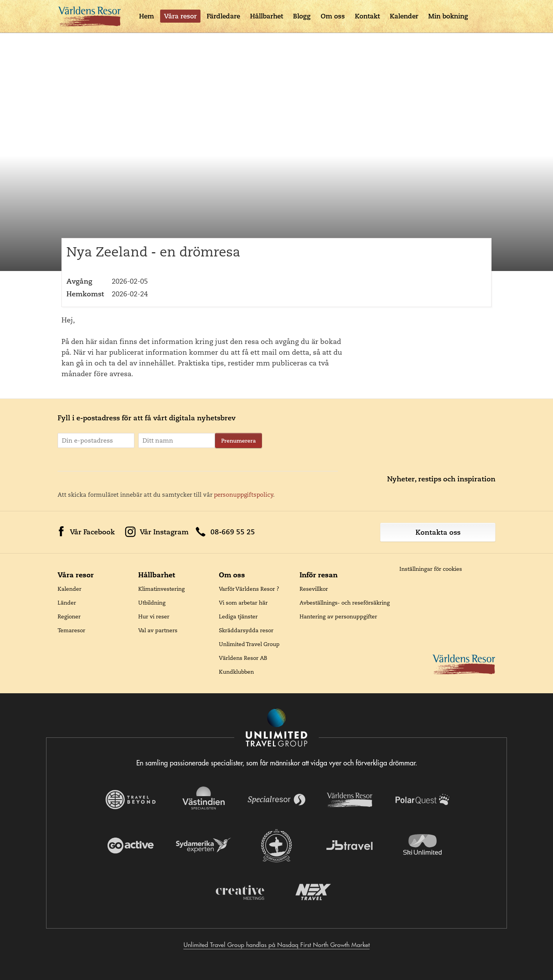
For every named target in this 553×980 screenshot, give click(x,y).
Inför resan (319, 575)
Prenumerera (238, 441)
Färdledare (223, 16)
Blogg (302, 16)
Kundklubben (236, 672)
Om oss (333, 16)
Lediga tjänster (238, 616)
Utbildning (152, 603)
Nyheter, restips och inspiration (441, 479)
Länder (67, 603)
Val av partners (158, 630)
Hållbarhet (267, 16)
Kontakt (367, 16)
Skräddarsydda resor (246, 630)
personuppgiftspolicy (244, 495)
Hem (147, 16)
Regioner (69, 616)
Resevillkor (314, 589)
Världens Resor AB (243, 658)
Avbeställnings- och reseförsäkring (345, 603)
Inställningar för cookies (431, 569)
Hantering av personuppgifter (338, 616)
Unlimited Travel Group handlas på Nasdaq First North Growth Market (277, 945)
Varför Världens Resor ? (249, 589)
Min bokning (448, 16)
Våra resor (180, 16)
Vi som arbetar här (243, 603)
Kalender (404, 16)
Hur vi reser (154, 616)
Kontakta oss (438, 532)
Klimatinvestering (161, 589)
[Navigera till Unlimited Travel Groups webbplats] (276, 728)
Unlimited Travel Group (249, 644)
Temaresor (71, 630)
